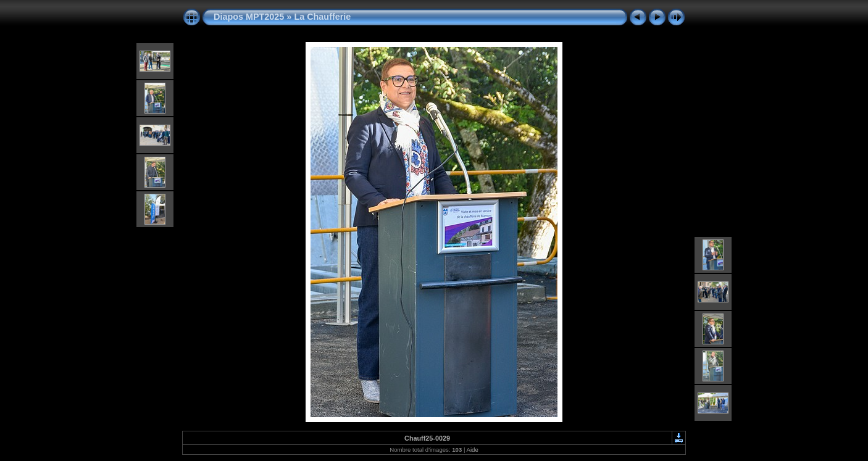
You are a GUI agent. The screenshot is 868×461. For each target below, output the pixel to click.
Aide (473, 450)
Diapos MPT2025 (249, 17)
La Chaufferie (322, 17)
